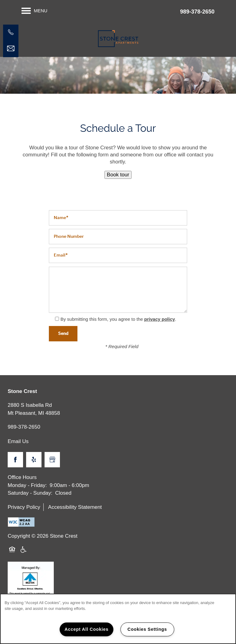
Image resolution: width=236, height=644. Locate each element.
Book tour (118, 175)
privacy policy (159, 319)
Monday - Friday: (27, 485)
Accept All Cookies (87, 629)
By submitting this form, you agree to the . (118, 319)
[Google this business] (52, 460)
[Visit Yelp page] (34, 460)
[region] (118, 619)
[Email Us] (11, 49)
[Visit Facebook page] (15, 460)
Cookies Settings (147, 629)
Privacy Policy (24, 507)
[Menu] (34, 11)
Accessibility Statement (75, 507)
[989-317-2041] (11, 32)
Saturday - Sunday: (30, 493)
